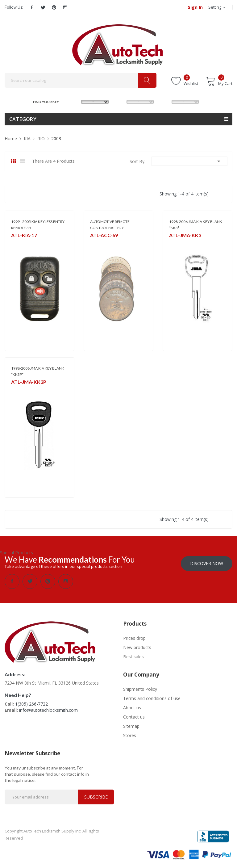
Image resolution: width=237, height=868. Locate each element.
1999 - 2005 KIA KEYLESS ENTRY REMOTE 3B (38, 225)
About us (132, 707)
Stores (130, 735)
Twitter (43, 7)
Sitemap (131, 725)
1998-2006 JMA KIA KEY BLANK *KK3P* (38, 371)
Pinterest (54, 7)
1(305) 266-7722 (31, 703)
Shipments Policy (140, 688)
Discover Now (207, 563)
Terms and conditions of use (152, 698)
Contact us (134, 716)
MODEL (120, 101)
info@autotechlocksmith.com (48, 709)
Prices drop (134, 637)
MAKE (75, 101)
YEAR (165, 101)
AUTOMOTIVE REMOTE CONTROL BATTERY (110, 225)
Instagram (65, 7)
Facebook (32, 7)
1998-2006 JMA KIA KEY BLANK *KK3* (196, 225)
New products (137, 647)
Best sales (133, 656)
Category (23, 119)
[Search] (81, 80)
